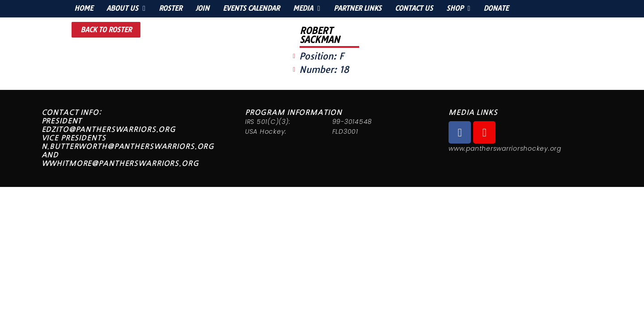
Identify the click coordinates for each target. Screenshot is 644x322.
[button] (106, 30)
